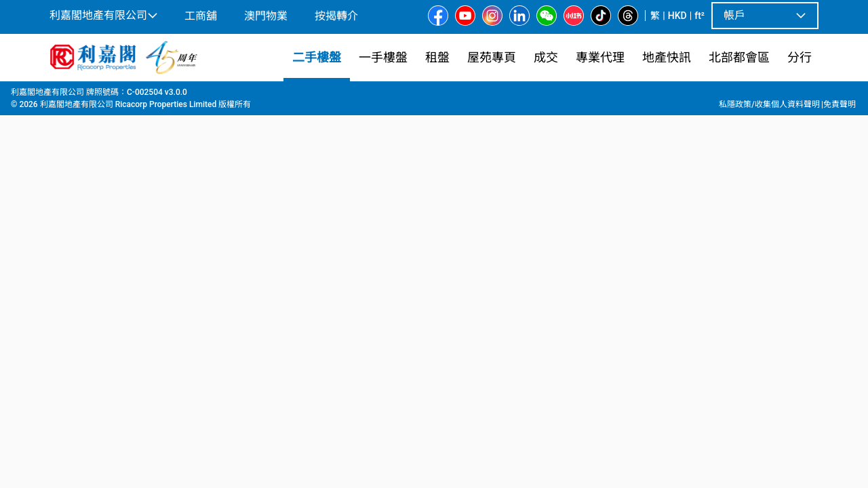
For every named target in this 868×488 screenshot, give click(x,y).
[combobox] (336, 113)
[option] (79, 283)
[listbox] (418, 284)
